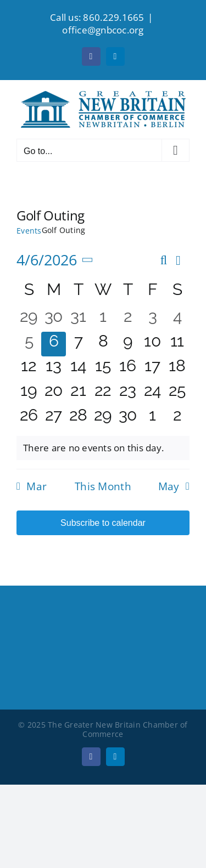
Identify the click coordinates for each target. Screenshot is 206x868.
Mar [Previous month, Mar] (37, 486)
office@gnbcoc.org (103, 30)
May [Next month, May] (169, 486)
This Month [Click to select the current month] (103, 486)
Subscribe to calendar (103, 523)
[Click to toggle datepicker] (57, 260)
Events (29, 231)
